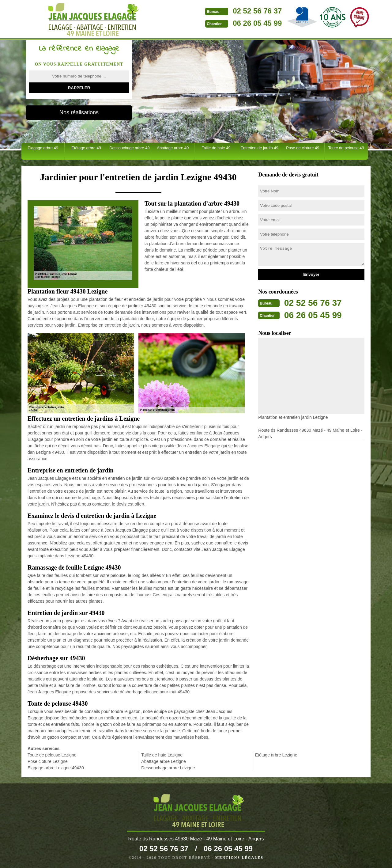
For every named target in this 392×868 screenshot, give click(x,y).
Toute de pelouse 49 (346, 148)
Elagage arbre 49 (43, 148)
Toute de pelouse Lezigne (52, 755)
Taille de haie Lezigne (162, 755)
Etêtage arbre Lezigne (276, 755)
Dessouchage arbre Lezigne (168, 768)
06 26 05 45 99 (230, 23)
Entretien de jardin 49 (259, 148)
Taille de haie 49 (216, 148)
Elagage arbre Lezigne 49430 (56, 768)
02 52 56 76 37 (230, 11)
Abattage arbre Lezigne (164, 761)
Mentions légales (239, 858)
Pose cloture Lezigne (48, 761)
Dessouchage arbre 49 (130, 148)
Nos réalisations (79, 112)
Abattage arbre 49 (173, 148)
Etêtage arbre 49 (86, 148)
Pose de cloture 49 (303, 148)
